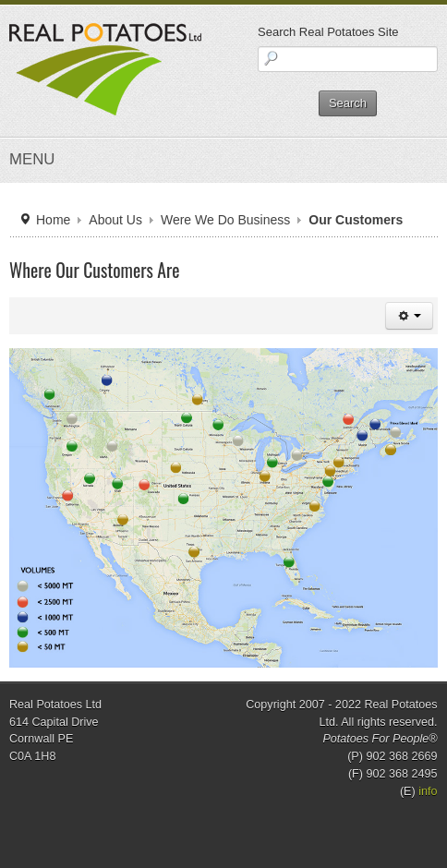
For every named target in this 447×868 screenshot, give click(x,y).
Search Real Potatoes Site (328, 32)
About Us (115, 220)
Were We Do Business (225, 220)
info (428, 791)
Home (53, 220)
